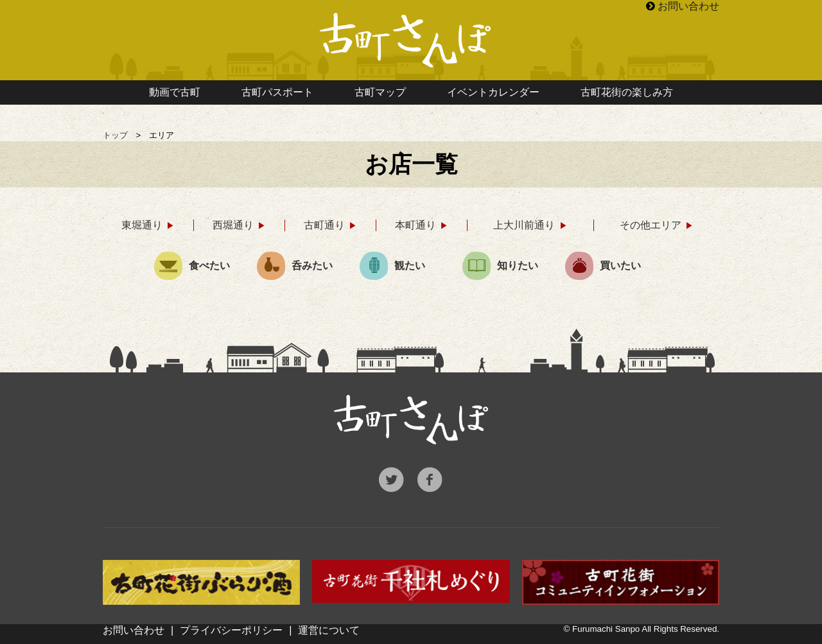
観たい (392, 265)
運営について (329, 630)
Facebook (430, 480)
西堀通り (233, 225)
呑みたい (295, 265)
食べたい (192, 265)
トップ (115, 135)
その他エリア (651, 225)
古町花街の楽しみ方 (627, 92)
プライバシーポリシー (231, 630)
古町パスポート (277, 92)
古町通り (324, 225)
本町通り (415, 225)
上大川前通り (524, 225)
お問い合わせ (688, 6)
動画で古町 (175, 92)
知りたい (500, 265)
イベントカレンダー (493, 92)
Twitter (392, 480)
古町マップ (380, 92)
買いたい (603, 265)
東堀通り (142, 225)
